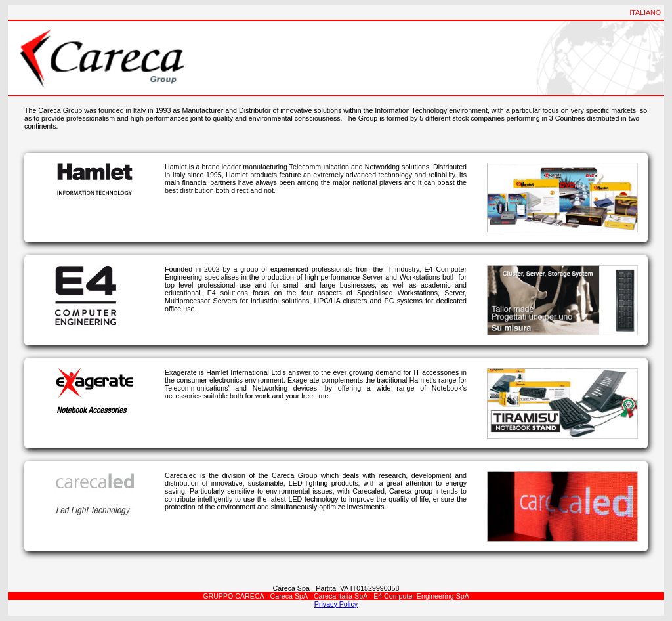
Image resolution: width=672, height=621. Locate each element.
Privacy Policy (336, 604)
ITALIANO (645, 12)
